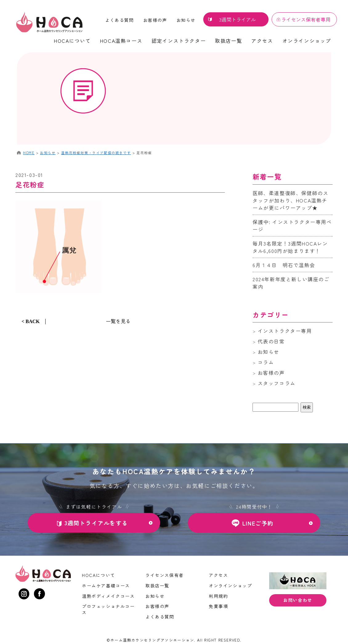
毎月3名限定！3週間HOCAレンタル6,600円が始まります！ (290, 247)
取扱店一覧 (229, 41)
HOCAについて (72, 41)
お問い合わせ (298, 601)
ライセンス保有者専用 (306, 19)
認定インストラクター (179, 41)
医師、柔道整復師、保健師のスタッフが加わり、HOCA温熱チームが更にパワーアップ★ (290, 200)
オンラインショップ (307, 41)
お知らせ (186, 20)
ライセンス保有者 (165, 575)
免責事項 (218, 606)
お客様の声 (155, 20)
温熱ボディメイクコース (108, 596)
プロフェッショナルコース (108, 609)
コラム (266, 362)
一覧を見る (118, 321)
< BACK (31, 321)
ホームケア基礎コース (106, 586)
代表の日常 (271, 341)
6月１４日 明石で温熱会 (284, 265)
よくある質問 (119, 20)
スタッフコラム (277, 383)
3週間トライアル (237, 19)
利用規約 (218, 596)
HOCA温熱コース (121, 41)
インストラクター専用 (285, 331)
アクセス (262, 41)
